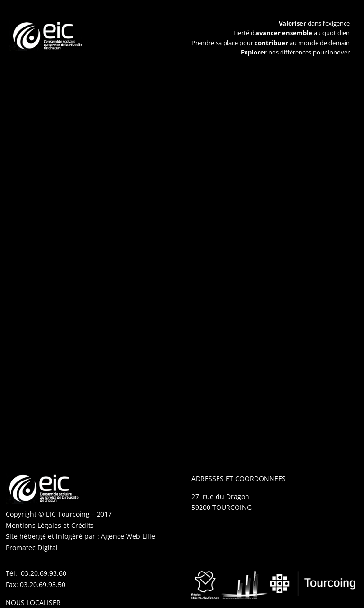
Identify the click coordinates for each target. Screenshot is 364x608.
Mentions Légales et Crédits (50, 525)
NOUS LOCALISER (33, 603)
